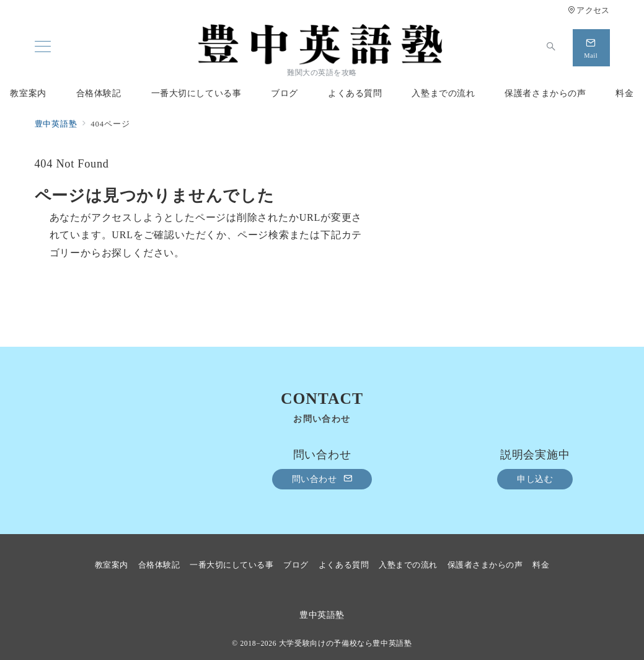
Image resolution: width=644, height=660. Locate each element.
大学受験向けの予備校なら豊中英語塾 (346, 644)
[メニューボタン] (43, 48)
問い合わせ (322, 479)
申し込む (535, 479)
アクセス (589, 11)
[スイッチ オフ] (552, 48)
